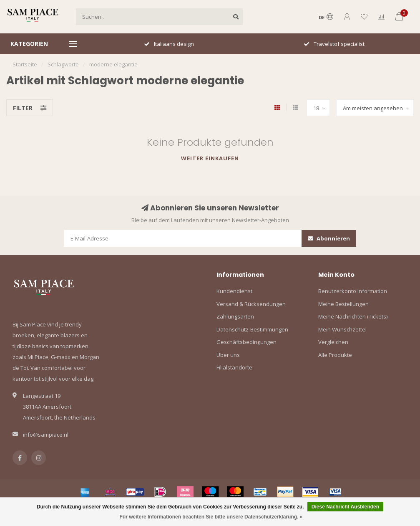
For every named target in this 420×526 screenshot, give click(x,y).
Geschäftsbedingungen (246, 342)
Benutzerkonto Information (353, 291)
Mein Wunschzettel (342, 329)
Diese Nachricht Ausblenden (345, 507)
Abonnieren (329, 238)
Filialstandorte (234, 367)
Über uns (228, 355)
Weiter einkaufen (210, 158)
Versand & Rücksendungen (251, 304)
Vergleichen (333, 342)
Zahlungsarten (235, 316)
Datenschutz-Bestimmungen (252, 329)
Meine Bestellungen (343, 304)
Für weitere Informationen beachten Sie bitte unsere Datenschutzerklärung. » (211, 517)
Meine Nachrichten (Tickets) (353, 316)
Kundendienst (234, 291)
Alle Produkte (335, 355)
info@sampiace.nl (46, 435)
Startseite (25, 64)
